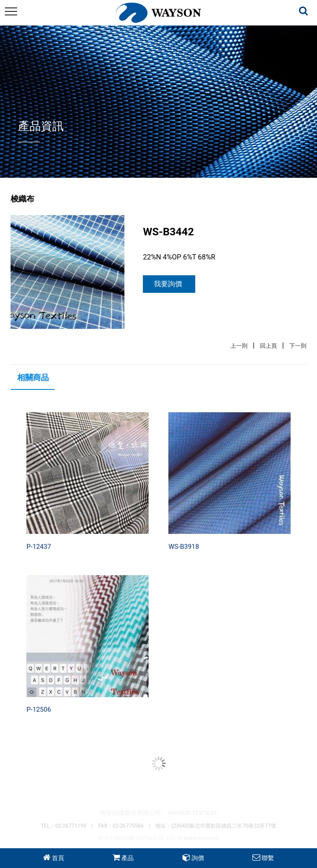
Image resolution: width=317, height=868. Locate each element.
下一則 (298, 346)
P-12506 (39, 710)
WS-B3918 (184, 547)
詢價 (198, 858)
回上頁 (268, 346)
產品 (128, 858)
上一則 (239, 346)
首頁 (58, 858)
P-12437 (39, 547)
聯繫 (268, 858)
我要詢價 (168, 284)
